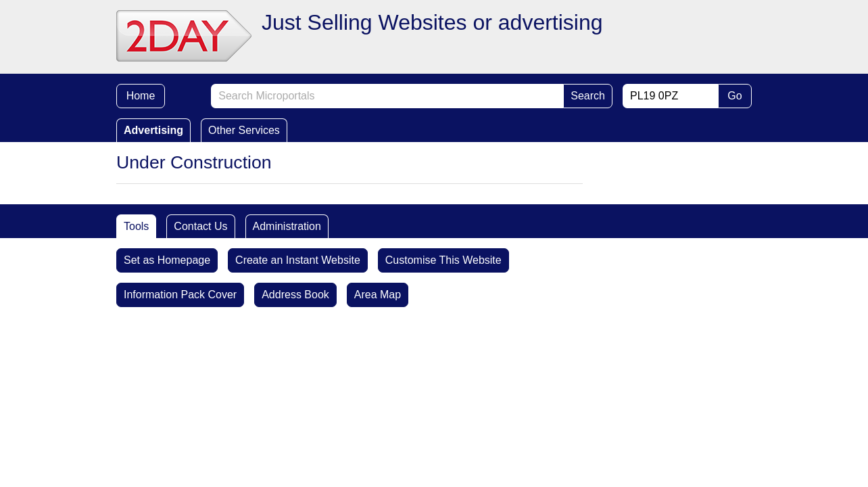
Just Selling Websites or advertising (432, 22)
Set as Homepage (167, 260)
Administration (287, 226)
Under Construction (194, 162)
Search (588, 96)
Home (141, 96)
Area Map (378, 295)
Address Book (295, 295)
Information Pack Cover (180, 295)
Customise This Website (443, 260)
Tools (136, 226)
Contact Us (200, 226)
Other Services (244, 130)
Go (734, 96)
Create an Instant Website (298, 260)
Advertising (153, 130)
